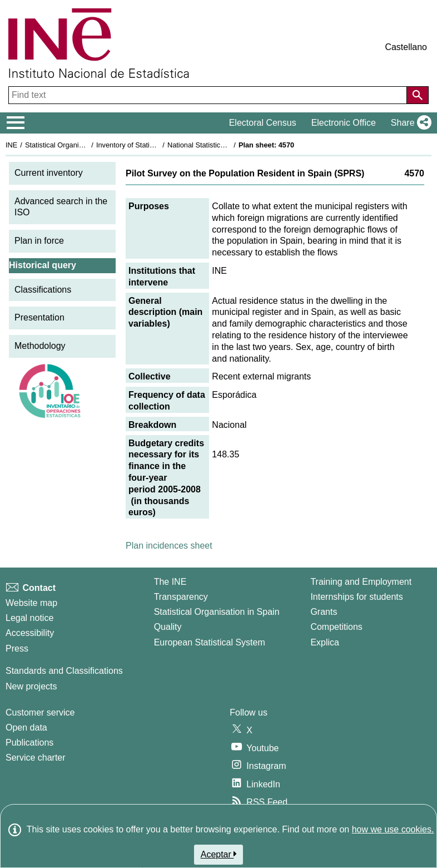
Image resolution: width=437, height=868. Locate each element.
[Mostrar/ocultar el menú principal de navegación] (16, 123)
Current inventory (49, 173)
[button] (409, 123)
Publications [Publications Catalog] (29, 743)
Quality (168, 627)
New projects (31, 686)
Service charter (36, 758)
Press (17, 648)
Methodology (40, 346)
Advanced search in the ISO (61, 207)
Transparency (181, 597)
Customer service (40, 712)
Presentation (39, 317)
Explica (325, 642)
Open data (26, 728)
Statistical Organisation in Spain (75, 145)
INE (11, 145)
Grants (324, 612)
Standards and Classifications (64, 671)
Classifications (43, 290)
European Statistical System (210, 642)
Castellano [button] (406, 47)
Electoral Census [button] (263, 123)
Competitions (336, 627)
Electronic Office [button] (344, 123)
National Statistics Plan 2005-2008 (222, 145)
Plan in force (39, 241)
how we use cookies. (393, 829)
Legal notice (29, 618)
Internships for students (356, 597)
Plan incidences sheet (169, 546)
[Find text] (209, 95)
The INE (170, 582)
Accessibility (30, 633)
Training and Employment (361, 582)
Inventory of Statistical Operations (149, 145)
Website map (31, 603)
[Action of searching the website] (418, 95)
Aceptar (219, 854)
